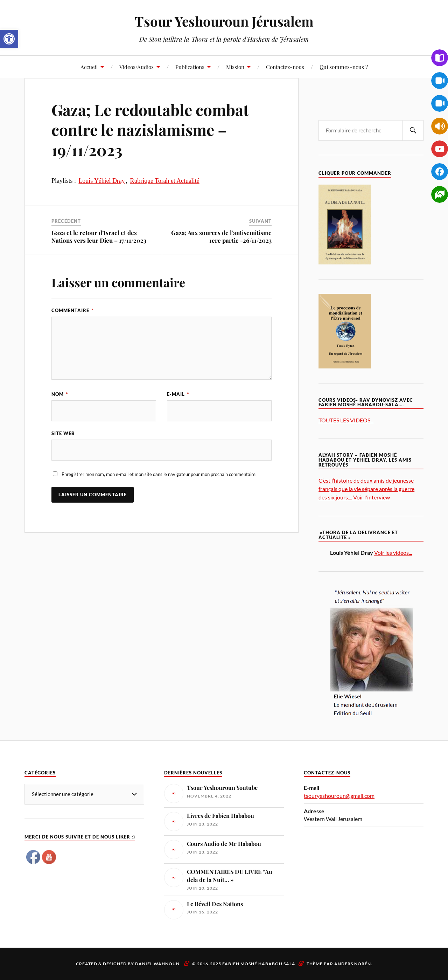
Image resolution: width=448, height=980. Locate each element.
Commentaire (72, 310)
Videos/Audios (136, 67)
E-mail (178, 394)
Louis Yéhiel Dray (101, 181)
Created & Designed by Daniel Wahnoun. (129, 964)
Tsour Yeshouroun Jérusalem (224, 21)
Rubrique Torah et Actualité (165, 181)
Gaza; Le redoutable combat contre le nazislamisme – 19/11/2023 (150, 130)
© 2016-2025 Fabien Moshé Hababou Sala (244, 964)
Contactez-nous (285, 67)
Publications (190, 67)
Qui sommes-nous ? (344, 67)
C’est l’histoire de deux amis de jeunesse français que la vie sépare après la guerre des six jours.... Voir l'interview (366, 489)
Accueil (89, 67)
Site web (63, 433)
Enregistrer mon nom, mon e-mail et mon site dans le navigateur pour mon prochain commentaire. (159, 474)
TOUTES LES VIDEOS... (346, 420)
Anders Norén (353, 964)
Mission (235, 67)
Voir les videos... (393, 553)
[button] (9, 39)
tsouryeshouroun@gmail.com (339, 796)
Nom (60, 394)
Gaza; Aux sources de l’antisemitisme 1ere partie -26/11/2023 (221, 236)
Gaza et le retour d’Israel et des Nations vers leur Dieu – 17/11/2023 (99, 236)
